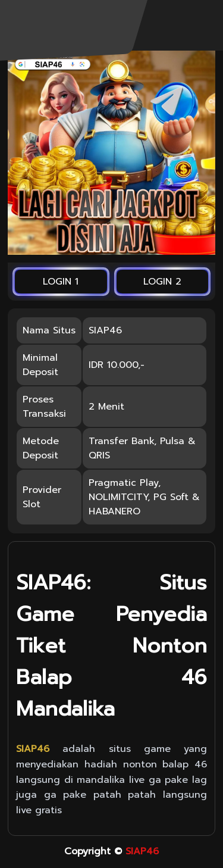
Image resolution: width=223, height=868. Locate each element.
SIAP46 (142, 851)
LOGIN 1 (61, 282)
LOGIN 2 (162, 282)
